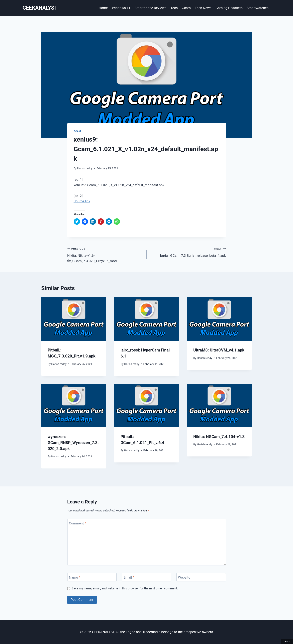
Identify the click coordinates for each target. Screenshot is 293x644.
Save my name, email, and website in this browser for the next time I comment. (125, 588)
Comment (77, 523)
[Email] (147, 577)
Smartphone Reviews (150, 8)
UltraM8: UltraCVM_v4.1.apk (219, 350)
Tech (174, 8)
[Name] (92, 577)
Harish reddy (85, 168)
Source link (82, 201)
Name (75, 577)
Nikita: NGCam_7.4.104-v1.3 (219, 437)
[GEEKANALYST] (40, 8)
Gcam (186, 8)
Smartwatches (258, 8)
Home (103, 8)
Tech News (203, 8)
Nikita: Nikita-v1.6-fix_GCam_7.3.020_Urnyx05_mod (105, 254)
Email (129, 577)
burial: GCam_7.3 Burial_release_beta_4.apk (188, 252)
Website (184, 577)
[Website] (201, 577)
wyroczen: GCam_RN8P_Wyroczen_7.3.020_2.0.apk (73, 443)
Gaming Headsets (229, 8)
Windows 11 (121, 8)
